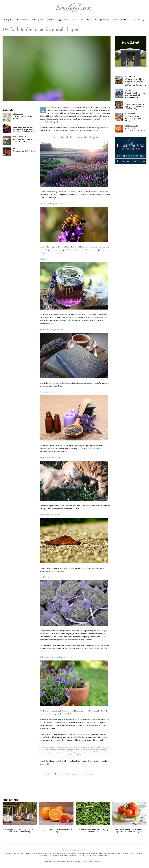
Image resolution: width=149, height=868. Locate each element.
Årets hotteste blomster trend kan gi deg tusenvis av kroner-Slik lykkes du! (24, 130)
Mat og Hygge (18, 114)
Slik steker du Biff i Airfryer (24, 151)
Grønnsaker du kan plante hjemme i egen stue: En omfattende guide (129, 830)
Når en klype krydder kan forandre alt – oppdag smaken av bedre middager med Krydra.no (135, 82)
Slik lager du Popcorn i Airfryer (22, 117)
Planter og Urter (20, 125)
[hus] (131, 69)
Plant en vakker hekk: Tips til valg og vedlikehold (93, 830)
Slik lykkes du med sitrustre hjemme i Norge (135, 129)
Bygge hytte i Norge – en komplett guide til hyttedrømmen (135, 95)
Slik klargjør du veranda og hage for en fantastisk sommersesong (135, 107)
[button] (144, 20)
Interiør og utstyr (132, 90)
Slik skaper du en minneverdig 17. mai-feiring (133, 118)
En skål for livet (20, 137)
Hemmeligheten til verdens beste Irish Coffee (24, 140)
